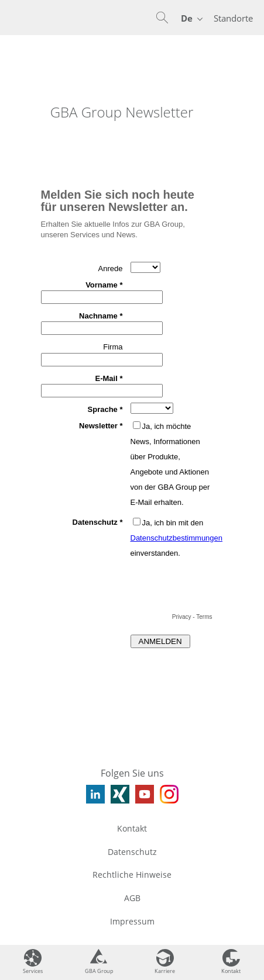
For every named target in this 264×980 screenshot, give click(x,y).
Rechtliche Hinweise (132, 875)
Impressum (132, 921)
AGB (132, 898)
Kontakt (132, 828)
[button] (162, 18)
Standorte (233, 18)
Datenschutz (132, 852)
